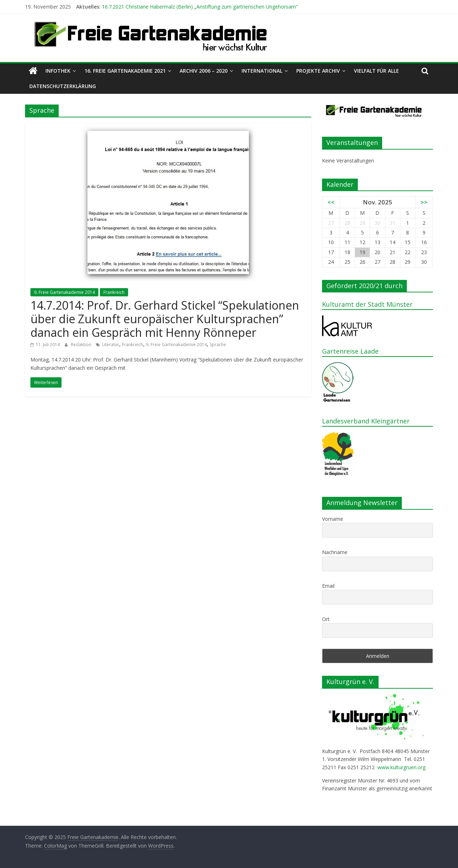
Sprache (218, 345)
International (262, 71)
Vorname (333, 519)
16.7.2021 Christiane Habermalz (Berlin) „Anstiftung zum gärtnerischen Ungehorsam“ (200, 7)
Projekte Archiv (318, 71)
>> (424, 202)
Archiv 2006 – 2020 (204, 71)
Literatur (111, 345)
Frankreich (114, 292)
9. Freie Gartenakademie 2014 (64, 292)
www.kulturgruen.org (401, 767)
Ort (326, 619)
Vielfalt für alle (376, 71)
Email (328, 586)
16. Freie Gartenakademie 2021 (125, 71)
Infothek (58, 71)
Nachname (335, 552)
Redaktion (82, 345)
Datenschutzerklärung (63, 86)
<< (331, 202)
